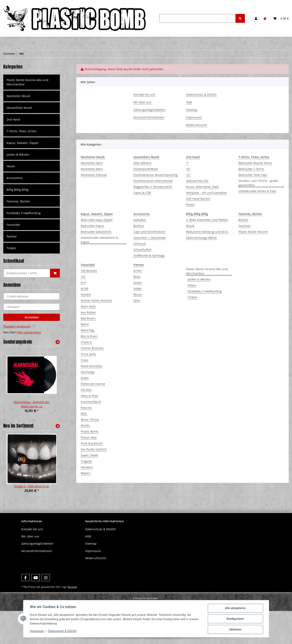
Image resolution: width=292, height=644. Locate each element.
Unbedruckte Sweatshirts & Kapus (99, 240)
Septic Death (89, 455)
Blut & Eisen (89, 336)
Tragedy (86, 461)
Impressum (194, 117)
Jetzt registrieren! (29, 332)
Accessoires (15, 178)
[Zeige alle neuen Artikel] (58, 426)
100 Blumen (89, 271)
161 (83, 277)
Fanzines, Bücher (18, 201)
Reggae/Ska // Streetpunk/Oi (153, 187)
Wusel (138, 294)
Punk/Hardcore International (153, 181)
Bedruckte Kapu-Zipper (97, 220)
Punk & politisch (92, 443)
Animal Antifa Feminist (96, 300)
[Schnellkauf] (27, 273)
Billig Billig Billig (18, 190)
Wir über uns (142, 102)
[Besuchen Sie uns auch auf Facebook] (26, 578)
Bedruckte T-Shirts (251, 169)
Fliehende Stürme (93, 384)
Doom (85, 378)
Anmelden (32, 317)
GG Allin (86, 390)
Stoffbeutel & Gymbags (149, 255)
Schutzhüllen (142, 250)
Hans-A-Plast (89, 396)
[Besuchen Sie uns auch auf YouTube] (36, 578)
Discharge (88, 372)
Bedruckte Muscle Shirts (255, 163)
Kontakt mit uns (144, 95)
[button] (256, 18)
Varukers (87, 467)
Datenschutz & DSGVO (201, 95)
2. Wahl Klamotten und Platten (207, 220)
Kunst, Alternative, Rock (202, 187)
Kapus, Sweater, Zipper (23, 143)
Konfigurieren (235, 619)
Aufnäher (140, 220)
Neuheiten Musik (18, 96)
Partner (12, 236)
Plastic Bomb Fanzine (253, 232)
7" (187, 163)
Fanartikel (13, 225)
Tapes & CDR (142, 193)
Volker (138, 289)
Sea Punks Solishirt (94, 449)
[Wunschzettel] (265, 18)
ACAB (84, 289)
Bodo (137, 277)
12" (188, 175)
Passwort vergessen (17, 326)
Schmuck (140, 244)
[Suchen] (198, 18)
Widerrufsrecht (197, 125)
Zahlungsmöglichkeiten (149, 110)
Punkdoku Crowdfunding (205, 291)
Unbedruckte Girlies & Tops (257, 191)
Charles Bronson (92, 348)
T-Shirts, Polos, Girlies (22, 131)
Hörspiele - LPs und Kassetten (207, 193)
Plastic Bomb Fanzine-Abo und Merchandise (207, 271)
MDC (84, 414)
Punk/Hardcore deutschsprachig (156, 175)
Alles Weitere (142, 163)
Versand (72, 587)
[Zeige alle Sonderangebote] (58, 342)
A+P (83, 283)
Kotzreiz (86, 408)
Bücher (243, 220)
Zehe (137, 300)
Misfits (85, 425)
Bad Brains (88, 318)
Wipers (86, 473)
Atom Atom (88, 306)
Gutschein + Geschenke (149, 238)
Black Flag (87, 330)
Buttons (139, 226)
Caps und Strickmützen (149, 232)
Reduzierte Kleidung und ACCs (207, 232)
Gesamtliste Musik (19, 108)
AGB (189, 102)
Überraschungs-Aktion (201, 238)
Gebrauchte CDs (197, 181)
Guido (137, 283)
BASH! (85, 324)
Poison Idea (89, 437)
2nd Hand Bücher (198, 199)
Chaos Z (86, 342)
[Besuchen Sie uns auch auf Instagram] (46, 578)
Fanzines (245, 226)
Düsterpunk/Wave (146, 169)
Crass (85, 360)
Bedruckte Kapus (92, 226)
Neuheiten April (92, 163)
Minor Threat (90, 420)
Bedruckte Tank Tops (253, 175)
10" (188, 169)
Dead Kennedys (91, 366)
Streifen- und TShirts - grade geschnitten (258, 183)
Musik (190, 226)
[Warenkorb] (281, 18)
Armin (138, 271)
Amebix (86, 294)
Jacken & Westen (199, 279)
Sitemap (192, 110)
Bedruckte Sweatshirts (96, 232)
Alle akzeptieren (235, 608)
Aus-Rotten (88, 312)
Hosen (192, 285)
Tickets (192, 297)
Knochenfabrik (91, 402)
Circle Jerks (88, 354)
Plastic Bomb (90, 431)
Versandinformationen (149, 117)
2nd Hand (13, 119)
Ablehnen (235, 629)
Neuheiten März (92, 169)
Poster (190, 205)
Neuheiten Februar (94, 175)
